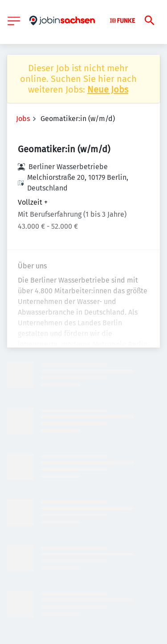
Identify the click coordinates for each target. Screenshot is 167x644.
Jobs (23, 119)
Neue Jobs (108, 89)
